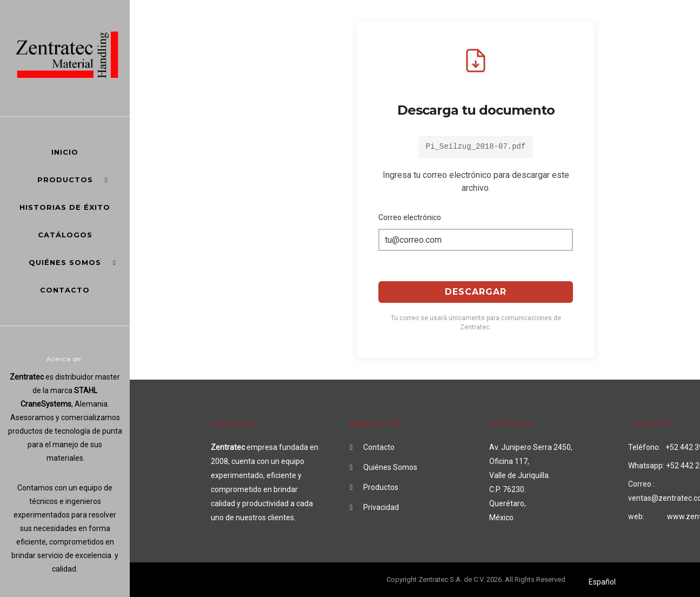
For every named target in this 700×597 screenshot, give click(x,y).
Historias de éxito (65, 207)
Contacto (65, 290)
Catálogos (65, 235)
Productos (65, 180)
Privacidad (381, 507)
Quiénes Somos (65, 262)
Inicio (65, 152)
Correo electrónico (410, 217)
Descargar (476, 292)
